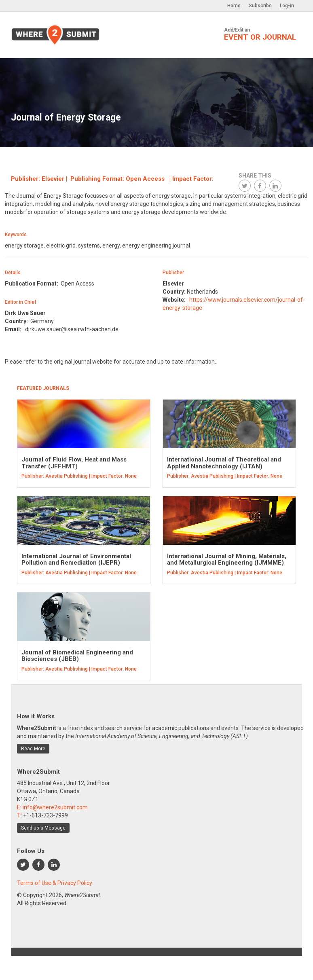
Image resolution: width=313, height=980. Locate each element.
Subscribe (260, 6)
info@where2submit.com (55, 807)
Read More (33, 749)
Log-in (287, 6)
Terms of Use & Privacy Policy (55, 883)
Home (234, 6)
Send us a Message (43, 828)
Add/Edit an (260, 34)
